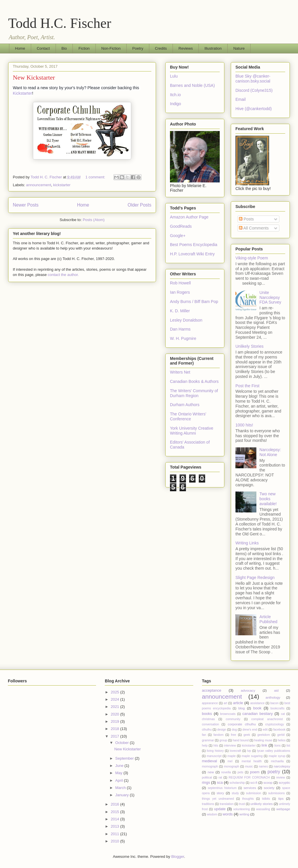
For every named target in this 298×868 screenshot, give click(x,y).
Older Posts (140, 205)
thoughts (248, 799)
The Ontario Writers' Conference (188, 416)
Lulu (174, 76)
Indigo (175, 104)
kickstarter (62, 185)
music (249, 766)
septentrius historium (222, 788)
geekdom (264, 735)
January (123, 795)
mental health (252, 761)
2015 (115, 812)
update (220, 809)
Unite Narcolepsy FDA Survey (270, 297)
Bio (64, 48)
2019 (115, 721)
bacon (274, 703)
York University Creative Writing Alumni (192, 431)
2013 (115, 826)
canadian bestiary (258, 714)
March (121, 788)
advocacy (248, 690)
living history (215, 751)
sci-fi (254, 782)
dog (234, 730)
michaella (277, 761)
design (222, 730)
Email (241, 99)
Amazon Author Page (189, 217)
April (120, 780)
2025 (115, 692)
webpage (283, 809)
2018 (115, 729)
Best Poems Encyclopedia (194, 245)
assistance (257, 703)
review (281, 778)
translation (227, 804)
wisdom (212, 814)
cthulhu (207, 730)
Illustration (213, 48)
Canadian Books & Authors (194, 381)
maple (232, 756)
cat (283, 714)
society (269, 788)
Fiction (84, 48)
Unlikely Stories (249, 346)
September (125, 758)
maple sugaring (252, 756)
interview (230, 746)
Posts (246, 219)
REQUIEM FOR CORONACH (249, 778)
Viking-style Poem (252, 258)
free (233, 735)
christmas (208, 719)
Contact (43, 48)
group (223, 740)
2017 (115, 736)
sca (220, 782)
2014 (115, 819)
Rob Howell (180, 283)
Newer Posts (26, 205)
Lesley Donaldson (186, 320)
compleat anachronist (267, 719)
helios (282, 740)
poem (255, 772)
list (288, 746)
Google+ (178, 236)
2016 (115, 804)
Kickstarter (22, 93)
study (235, 793)
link (265, 745)
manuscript (214, 756)
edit (265, 730)
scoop (268, 782)
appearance (210, 703)
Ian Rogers (180, 292)
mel (230, 761)
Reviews (186, 48)
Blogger (178, 857)
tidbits (266, 799)
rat (220, 778)
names (263, 766)
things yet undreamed (218, 799)
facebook (279, 730)
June (120, 766)
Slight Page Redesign (255, 578)
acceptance (212, 690)
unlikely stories (261, 804)
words (228, 814)
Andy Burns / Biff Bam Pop (194, 302)
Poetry (138, 48)
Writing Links (247, 543)
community (233, 719)
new (211, 772)
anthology (273, 697)
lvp (249, 751)
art (226, 703)
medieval (210, 761)
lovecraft (235, 751)
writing (244, 814)
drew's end (250, 730)
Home (20, 48)
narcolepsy (282, 766)
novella (226, 772)
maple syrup (277, 756)
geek (247, 735)
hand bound (241, 740)
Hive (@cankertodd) (254, 109)
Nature (239, 48)
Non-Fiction (111, 48)
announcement (39, 185)
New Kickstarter (34, 77)
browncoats (228, 714)
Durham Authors (185, 405)
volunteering (242, 809)
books (207, 714)
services (250, 788)
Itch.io (175, 95)
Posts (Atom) (94, 220)
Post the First (247, 386)
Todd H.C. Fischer (60, 23)
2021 (115, 707)
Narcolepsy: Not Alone (270, 452)
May (119, 773)
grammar (208, 740)
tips (281, 798)
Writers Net (180, 372)
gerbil (281, 735)
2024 (115, 699)
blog (242, 708)
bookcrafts (277, 708)
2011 (115, 834)
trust (242, 804)
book (257, 708)
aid (276, 690)
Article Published (269, 619)
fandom (218, 735)
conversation (211, 724)
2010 (115, 841)
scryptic (284, 782)
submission (253, 793)
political (207, 778)
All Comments (254, 228)
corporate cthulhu (242, 724)
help (205, 746)
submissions (276, 793)
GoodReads (181, 226)
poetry (274, 772)
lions (277, 746)
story (220, 793)
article (238, 703)
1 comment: (96, 177)
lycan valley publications (274, 751)
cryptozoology (274, 724)
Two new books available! (268, 499)
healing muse (263, 740)
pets (240, 772)
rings (206, 782)
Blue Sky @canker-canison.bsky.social (253, 79)
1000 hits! (244, 425)
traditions (208, 804)
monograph (232, 766)
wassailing (263, 809)
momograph (210, 766)
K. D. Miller (180, 311)
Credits (161, 48)
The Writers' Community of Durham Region (194, 393)
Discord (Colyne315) (254, 90)
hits (216, 746)
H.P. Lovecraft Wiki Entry (192, 254)
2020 (115, 714)
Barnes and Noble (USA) (192, 85)
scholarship (237, 783)
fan (204, 735)
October (123, 743)
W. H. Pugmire (183, 338)
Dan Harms (180, 329)
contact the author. (63, 275)
